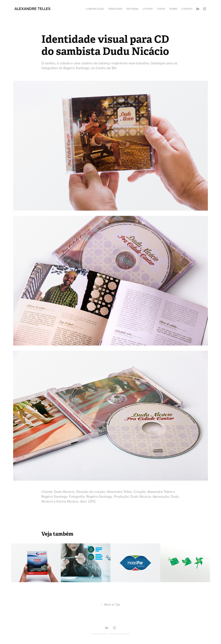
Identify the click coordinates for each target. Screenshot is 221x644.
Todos (161, 9)
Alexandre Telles (32, 9)
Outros (148, 9)
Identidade (115, 9)
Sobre (173, 9)
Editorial (133, 9)
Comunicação (95, 9)
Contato (187, 9)
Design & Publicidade (119, 634)
